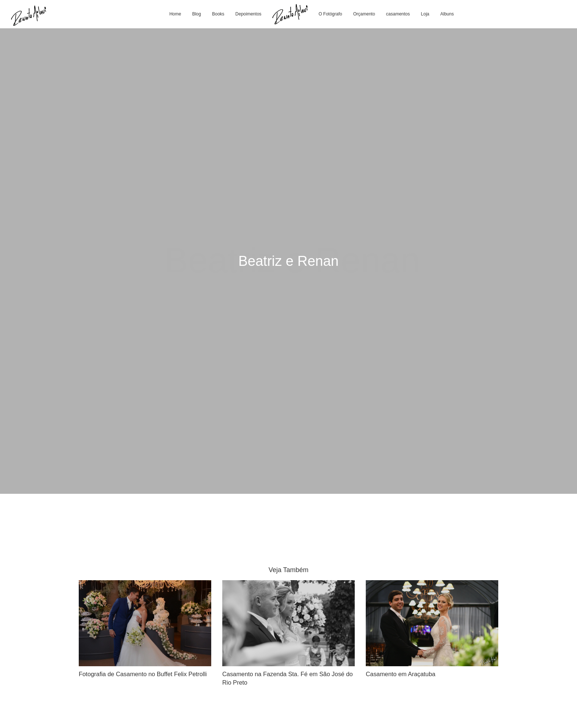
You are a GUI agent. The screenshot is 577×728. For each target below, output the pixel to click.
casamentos (398, 14)
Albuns (447, 14)
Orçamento (364, 14)
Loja (425, 14)
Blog (197, 14)
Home (175, 14)
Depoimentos (249, 14)
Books (218, 14)
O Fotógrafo (330, 14)
